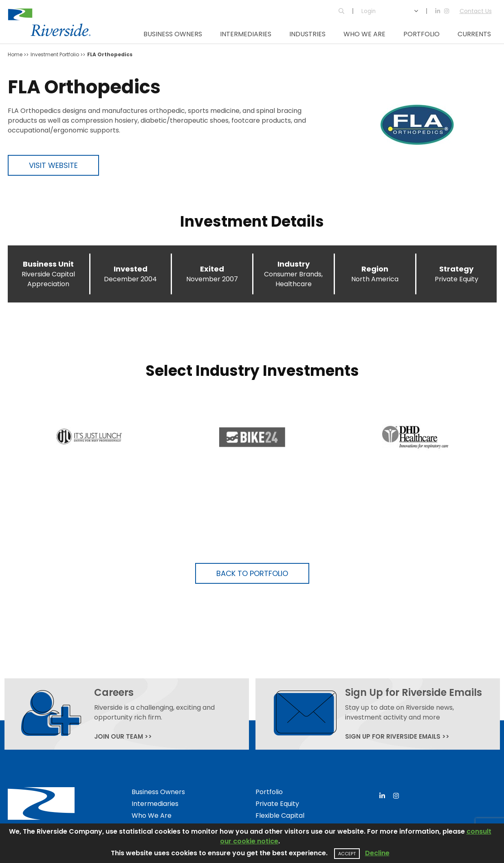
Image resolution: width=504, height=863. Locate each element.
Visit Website (53, 165)
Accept (347, 854)
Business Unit (48, 264)
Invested (131, 269)
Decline (377, 853)
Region (375, 269)
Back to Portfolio (252, 573)
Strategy (456, 269)
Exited (212, 269)
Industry (294, 264)
